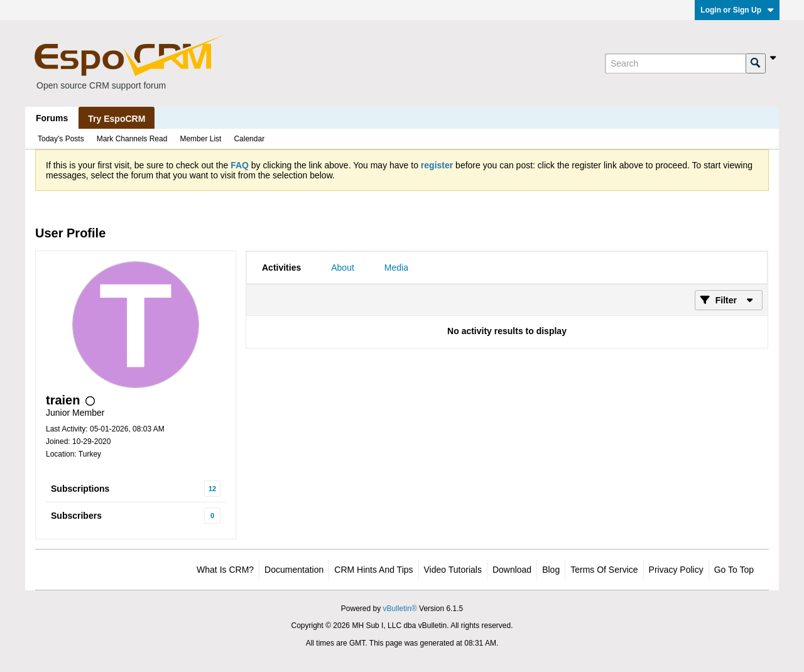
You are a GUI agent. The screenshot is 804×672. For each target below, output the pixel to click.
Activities (281, 268)
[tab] (281, 268)
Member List (200, 139)
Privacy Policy (676, 570)
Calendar (249, 139)
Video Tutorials (453, 570)
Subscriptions (80, 489)
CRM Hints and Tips (373, 570)
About (343, 268)
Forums (52, 118)
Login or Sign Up (737, 10)
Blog (551, 570)
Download (512, 570)
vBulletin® (400, 609)
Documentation (294, 570)
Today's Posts (61, 139)
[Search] (675, 63)
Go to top (734, 570)
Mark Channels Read (132, 139)
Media (396, 268)
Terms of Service (604, 570)
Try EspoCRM (117, 119)
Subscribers (76, 516)
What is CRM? (225, 570)
